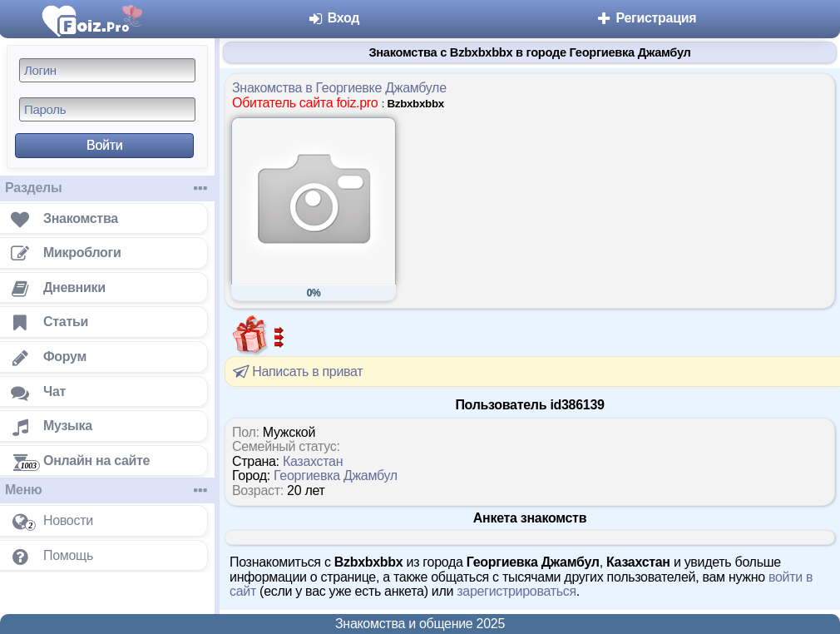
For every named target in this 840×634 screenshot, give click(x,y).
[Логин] (107, 70)
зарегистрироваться (516, 591)
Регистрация (646, 18)
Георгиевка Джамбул (336, 475)
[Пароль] (107, 109)
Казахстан (313, 461)
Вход (334, 18)
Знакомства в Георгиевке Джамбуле (339, 88)
